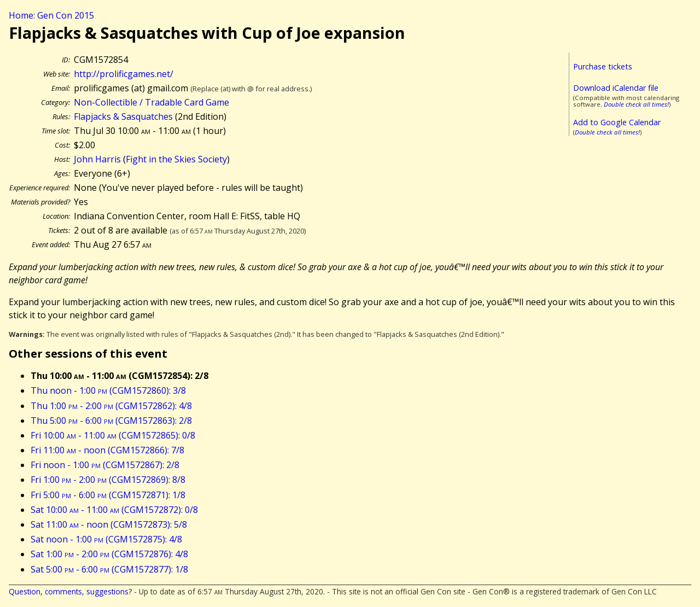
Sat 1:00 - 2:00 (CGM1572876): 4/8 (109, 554)
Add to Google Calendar (617, 122)
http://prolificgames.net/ (124, 74)
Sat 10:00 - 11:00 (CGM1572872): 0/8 (114, 510)
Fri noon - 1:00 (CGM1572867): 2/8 (105, 465)
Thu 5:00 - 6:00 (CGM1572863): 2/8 (111, 421)
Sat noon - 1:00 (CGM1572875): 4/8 (106, 539)
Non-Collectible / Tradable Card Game (151, 102)
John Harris (97, 159)
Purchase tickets (603, 66)
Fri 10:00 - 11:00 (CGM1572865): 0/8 (113, 435)
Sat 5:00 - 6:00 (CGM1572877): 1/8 (109, 569)
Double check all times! (636, 104)
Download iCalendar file (616, 88)
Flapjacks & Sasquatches (123, 116)
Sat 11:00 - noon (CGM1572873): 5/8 (109, 524)
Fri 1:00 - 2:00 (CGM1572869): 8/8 (108, 480)
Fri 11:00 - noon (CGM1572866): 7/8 (107, 450)
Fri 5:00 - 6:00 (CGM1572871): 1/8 (108, 495)
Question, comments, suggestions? (70, 591)
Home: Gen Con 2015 (51, 15)
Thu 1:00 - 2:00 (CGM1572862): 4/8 (111, 406)
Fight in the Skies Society (176, 159)
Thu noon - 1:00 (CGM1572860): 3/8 (108, 390)
